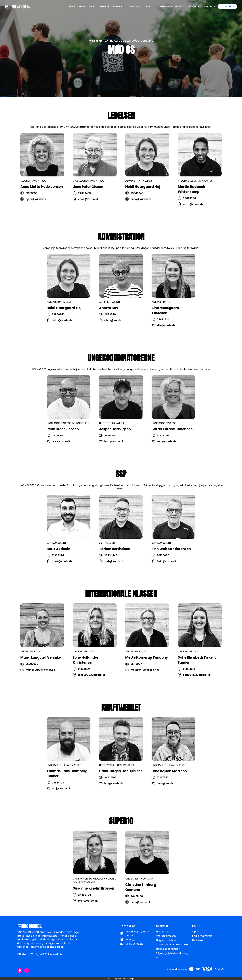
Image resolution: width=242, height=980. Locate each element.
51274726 (163, 449)
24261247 (110, 449)
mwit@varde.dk (193, 204)
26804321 (189, 682)
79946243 (137, 193)
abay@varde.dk (115, 334)
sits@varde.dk (166, 339)
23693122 (84, 682)
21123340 (110, 328)
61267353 (163, 791)
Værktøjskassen (166, 936)
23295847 (58, 449)
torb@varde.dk (114, 575)
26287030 (32, 677)
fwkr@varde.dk (167, 575)
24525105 (110, 791)
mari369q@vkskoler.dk (40, 683)
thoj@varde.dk (61, 802)
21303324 (58, 569)
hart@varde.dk (114, 455)
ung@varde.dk (134, 944)
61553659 (31, 193)
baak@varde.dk (62, 575)
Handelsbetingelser (168, 949)
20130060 (163, 569)
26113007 (136, 677)
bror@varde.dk (88, 914)
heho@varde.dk (141, 199)
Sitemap (161, 958)
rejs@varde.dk (61, 455)
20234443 (111, 569)
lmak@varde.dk (167, 797)
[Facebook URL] (20, 971)
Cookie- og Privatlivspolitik (172, 945)
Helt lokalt (198, 940)
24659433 (84, 193)
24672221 (163, 333)
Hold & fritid (163, 932)
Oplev (196, 932)
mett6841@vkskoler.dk (145, 683)
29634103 (58, 796)
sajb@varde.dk (166, 455)
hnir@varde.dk (114, 797)
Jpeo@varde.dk (88, 199)
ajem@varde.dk (36, 199)
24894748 (189, 198)
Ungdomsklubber (167, 940)
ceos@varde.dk (141, 915)
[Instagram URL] (27, 971)
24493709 (84, 908)
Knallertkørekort (202, 936)
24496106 (137, 910)
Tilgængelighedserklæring (172, 953)
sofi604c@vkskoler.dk (197, 688)
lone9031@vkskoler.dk (92, 688)
